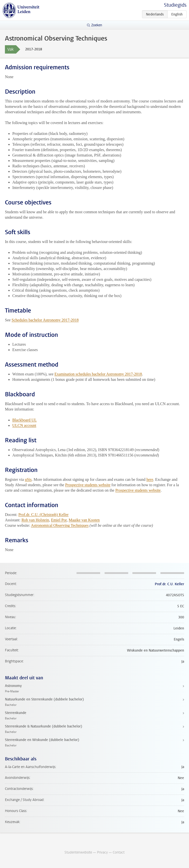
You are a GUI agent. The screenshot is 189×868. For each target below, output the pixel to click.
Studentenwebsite (78, 852)
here (150, 479)
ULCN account (24, 425)
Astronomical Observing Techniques (60, 525)
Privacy (102, 852)
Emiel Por (59, 520)
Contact (119, 852)
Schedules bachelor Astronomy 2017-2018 (45, 320)
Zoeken (97, 25)
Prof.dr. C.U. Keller (169, 584)
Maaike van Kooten (84, 520)
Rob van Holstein (35, 520)
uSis (28, 479)
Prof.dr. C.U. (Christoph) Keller (44, 515)
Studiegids (175, 5)
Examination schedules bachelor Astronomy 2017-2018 (98, 374)
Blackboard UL (24, 420)
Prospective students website (88, 485)
